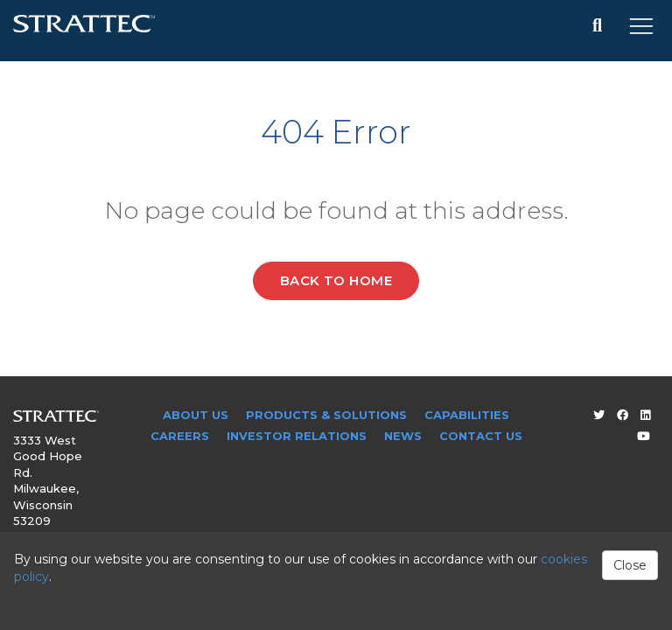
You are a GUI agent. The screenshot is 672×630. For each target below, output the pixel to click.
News (403, 436)
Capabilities (467, 415)
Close (630, 565)
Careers (180, 436)
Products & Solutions (326, 415)
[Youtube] (644, 436)
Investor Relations (297, 436)
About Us (196, 415)
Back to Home (336, 280)
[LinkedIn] (645, 415)
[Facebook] (623, 415)
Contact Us (481, 436)
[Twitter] (599, 415)
